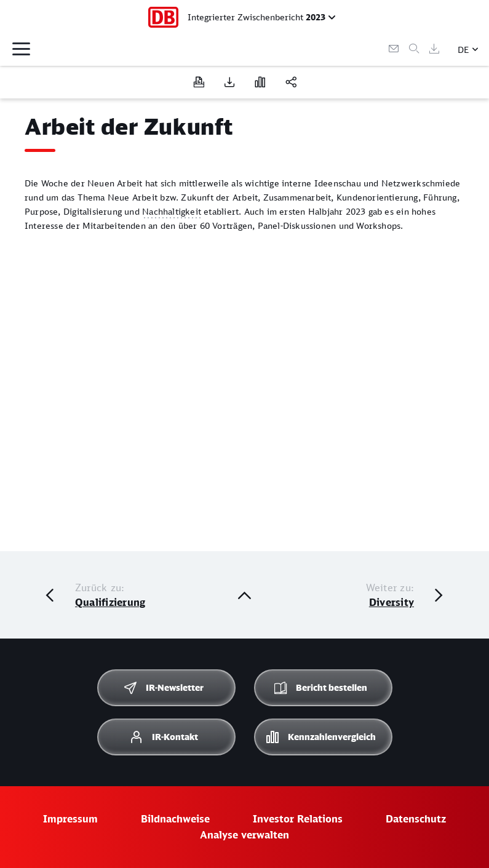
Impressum (70, 819)
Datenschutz (416, 819)
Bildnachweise (175, 819)
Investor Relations (298, 819)
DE (463, 50)
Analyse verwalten (244, 835)
